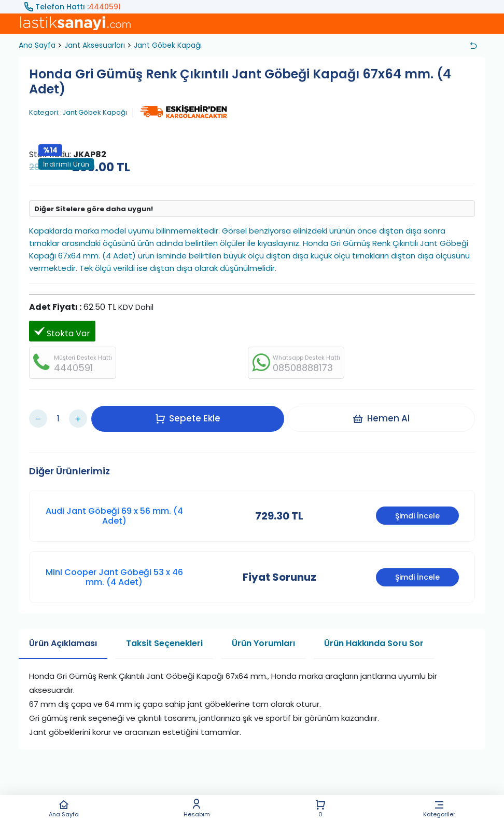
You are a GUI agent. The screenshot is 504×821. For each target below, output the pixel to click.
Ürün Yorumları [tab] (263, 632)
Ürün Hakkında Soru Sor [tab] (374, 632)
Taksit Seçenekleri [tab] (164, 632)
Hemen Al (385, 413)
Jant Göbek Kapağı (168, 45)
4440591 (105, 7)
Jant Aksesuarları (95, 45)
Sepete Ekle (192, 413)
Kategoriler (439, 808)
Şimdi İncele (417, 504)
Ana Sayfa (64, 808)
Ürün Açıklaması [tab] (63, 632)
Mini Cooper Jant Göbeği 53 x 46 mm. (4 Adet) (114, 566)
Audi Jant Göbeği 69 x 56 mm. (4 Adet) (114, 504)
